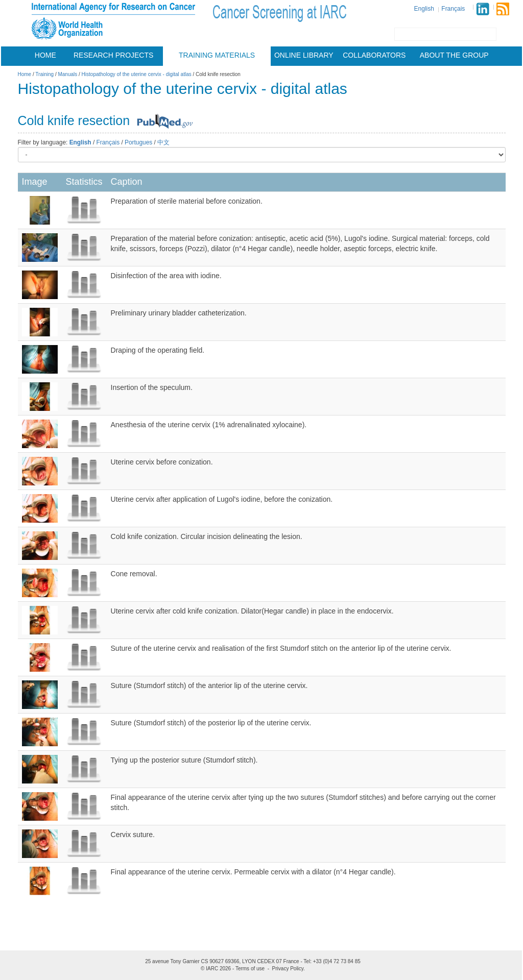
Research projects (113, 55)
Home (45, 55)
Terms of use (250, 969)
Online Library (304, 55)
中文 (163, 142)
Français (453, 9)
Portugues (138, 142)
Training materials (217, 55)
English (424, 9)
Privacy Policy (288, 969)
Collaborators (374, 55)
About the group (454, 55)
